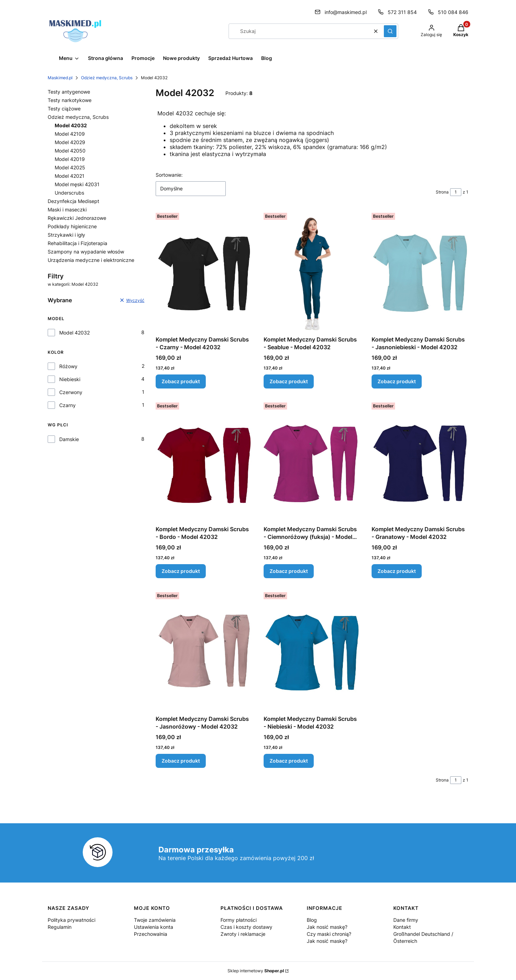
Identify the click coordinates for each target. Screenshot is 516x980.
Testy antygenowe (69, 92)
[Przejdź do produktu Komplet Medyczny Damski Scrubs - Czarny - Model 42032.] (204, 271)
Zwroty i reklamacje (243, 934)
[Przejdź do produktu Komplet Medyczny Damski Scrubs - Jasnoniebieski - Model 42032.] (420, 271)
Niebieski (70, 379)
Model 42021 (70, 176)
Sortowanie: (169, 175)
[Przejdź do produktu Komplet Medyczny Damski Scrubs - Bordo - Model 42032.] (204, 461)
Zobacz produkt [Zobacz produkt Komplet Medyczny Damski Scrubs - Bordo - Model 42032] (181, 571)
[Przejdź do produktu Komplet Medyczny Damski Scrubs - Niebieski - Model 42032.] (312, 651)
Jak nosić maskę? (327, 927)
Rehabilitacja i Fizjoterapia (77, 243)
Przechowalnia (151, 934)
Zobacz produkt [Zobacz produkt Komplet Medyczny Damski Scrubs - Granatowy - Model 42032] (397, 571)
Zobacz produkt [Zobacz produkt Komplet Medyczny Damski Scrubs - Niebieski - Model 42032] (289, 761)
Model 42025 (70, 167)
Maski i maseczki (67, 209)
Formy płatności (239, 920)
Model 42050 (70, 151)
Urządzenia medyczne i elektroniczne (91, 260)
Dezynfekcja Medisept (73, 201)
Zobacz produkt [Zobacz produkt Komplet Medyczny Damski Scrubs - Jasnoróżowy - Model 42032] (181, 761)
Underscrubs (69, 193)
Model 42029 (70, 142)
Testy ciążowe (64, 109)
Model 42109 (70, 134)
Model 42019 (70, 159)
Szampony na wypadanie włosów (86, 252)
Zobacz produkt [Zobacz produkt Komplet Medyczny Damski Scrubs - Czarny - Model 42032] (181, 381)
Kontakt (402, 927)
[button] (390, 31)
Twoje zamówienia (155, 920)
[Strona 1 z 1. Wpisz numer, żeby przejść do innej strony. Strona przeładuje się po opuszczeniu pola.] (456, 192)
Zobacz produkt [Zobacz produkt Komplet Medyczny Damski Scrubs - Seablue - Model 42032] (289, 381)
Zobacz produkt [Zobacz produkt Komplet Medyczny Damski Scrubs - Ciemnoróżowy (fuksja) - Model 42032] (289, 571)
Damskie (69, 439)
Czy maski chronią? (329, 934)
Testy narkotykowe (70, 100)
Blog (312, 920)
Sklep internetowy (256, 971)
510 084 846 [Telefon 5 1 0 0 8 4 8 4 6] (453, 12)
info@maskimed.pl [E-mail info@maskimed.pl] (346, 12)
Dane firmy (406, 920)
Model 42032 (74, 333)
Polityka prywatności (72, 920)
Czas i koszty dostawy (246, 927)
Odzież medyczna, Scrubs (107, 78)
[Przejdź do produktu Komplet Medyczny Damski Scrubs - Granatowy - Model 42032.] (420, 461)
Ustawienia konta (154, 927)
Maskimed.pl (60, 78)
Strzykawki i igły (66, 235)
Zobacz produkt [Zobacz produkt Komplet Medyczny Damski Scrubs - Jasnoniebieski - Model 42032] (397, 381)
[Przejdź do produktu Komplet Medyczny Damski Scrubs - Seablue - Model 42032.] (312, 271)
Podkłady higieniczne (72, 226)
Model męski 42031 (77, 184)
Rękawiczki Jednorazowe (77, 218)
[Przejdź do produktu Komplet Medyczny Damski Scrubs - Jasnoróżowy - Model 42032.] (204, 651)
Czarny (67, 405)
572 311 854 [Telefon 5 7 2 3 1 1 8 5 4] (402, 12)
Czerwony (71, 392)
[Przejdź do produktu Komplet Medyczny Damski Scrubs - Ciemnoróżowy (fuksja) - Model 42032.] (312, 461)
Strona (442, 192)
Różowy (68, 366)
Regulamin (60, 927)
